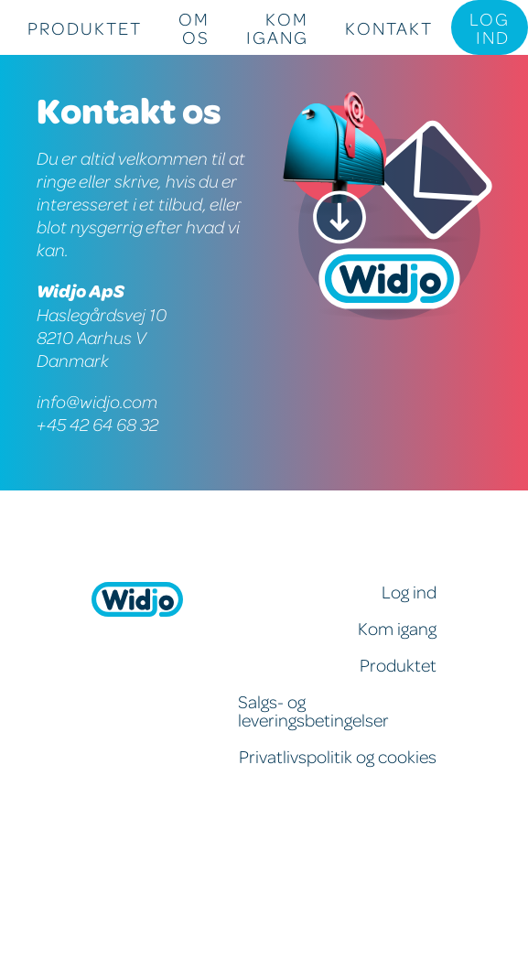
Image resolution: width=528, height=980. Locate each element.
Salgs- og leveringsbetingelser (313, 710)
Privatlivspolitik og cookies (338, 756)
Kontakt (389, 27)
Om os (194, 27)
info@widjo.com (97, 401)
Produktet (85, 27)
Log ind (490, 27)
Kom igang (277, 27)
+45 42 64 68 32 (97, 424)
